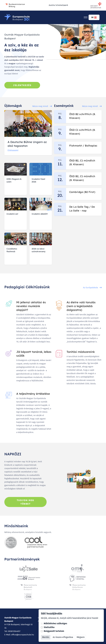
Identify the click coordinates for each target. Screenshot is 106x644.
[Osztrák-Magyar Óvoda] (77, 569)
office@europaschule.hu (23, 635)
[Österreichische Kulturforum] (77, 587)
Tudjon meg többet (25, 502)
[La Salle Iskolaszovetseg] (29, 569)
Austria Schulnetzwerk (58, 5)
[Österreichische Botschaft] (29, 587)
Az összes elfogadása (63, 637)
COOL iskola (90, 384)
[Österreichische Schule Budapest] (29, 596)
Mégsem (81, 637)
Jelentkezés (22, 85)
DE (94, 17)
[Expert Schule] (11, 542)
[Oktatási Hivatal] (77, 578)
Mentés (46, 637)
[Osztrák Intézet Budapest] (29, 578)
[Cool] (36, 542)
